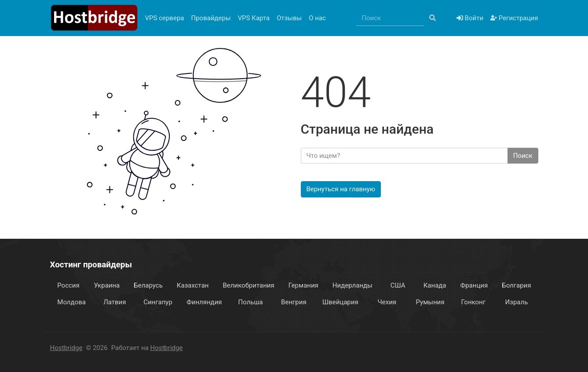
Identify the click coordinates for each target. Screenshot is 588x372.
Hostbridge (66, 348)
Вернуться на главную (341, 189)
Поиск (523, 156)
